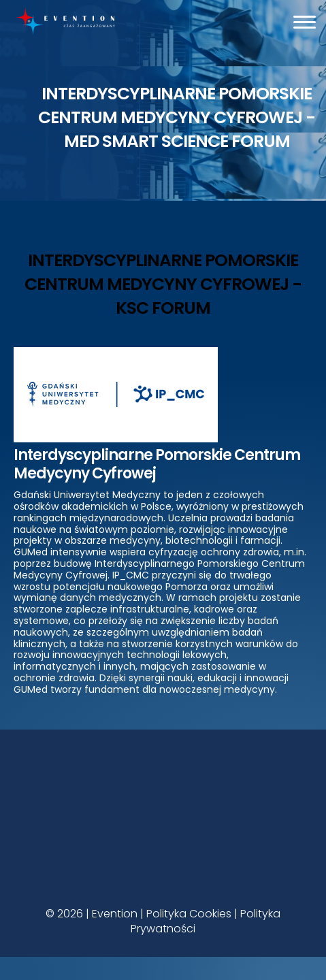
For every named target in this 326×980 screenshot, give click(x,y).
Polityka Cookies (189, 914)
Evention (115, 914)
